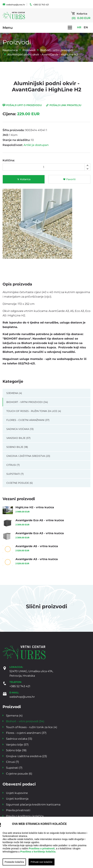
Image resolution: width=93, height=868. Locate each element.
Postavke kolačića (14, 862)
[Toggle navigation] (70, 27)
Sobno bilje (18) (17, 447)
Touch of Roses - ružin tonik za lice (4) (34, 411)
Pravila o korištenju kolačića (25, 816)
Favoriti (69, 179)
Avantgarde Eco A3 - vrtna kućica (40, 533)
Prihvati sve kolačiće (42, 862)
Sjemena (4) (14, 393)
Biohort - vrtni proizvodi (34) (27, 402)
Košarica (24, 179)
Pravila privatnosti (18, 810)
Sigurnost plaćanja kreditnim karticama (33, 804)
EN (86, 27)
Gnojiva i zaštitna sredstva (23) (28, 456)
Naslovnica (10, 50)
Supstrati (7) (15, 474)
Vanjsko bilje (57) (18, 438)
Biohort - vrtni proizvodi (57, 50)
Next (68, 224)
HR (79, 27)
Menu (8, 27)
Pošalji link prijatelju (64, 105)
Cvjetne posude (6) (20, 483)
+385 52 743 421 (39, 4)
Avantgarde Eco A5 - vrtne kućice (40, 520)
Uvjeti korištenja (17, 798)
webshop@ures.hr (14, 4)
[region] (46, 842)
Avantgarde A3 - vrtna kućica (37, 559)
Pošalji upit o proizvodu (22, 105)
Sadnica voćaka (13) (20, 429)
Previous (7, 224)
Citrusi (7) (13, 465)
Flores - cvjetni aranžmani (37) (28, 420)
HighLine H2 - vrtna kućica (35, 507)
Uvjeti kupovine (17, 793)
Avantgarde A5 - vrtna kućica (37, 546)
